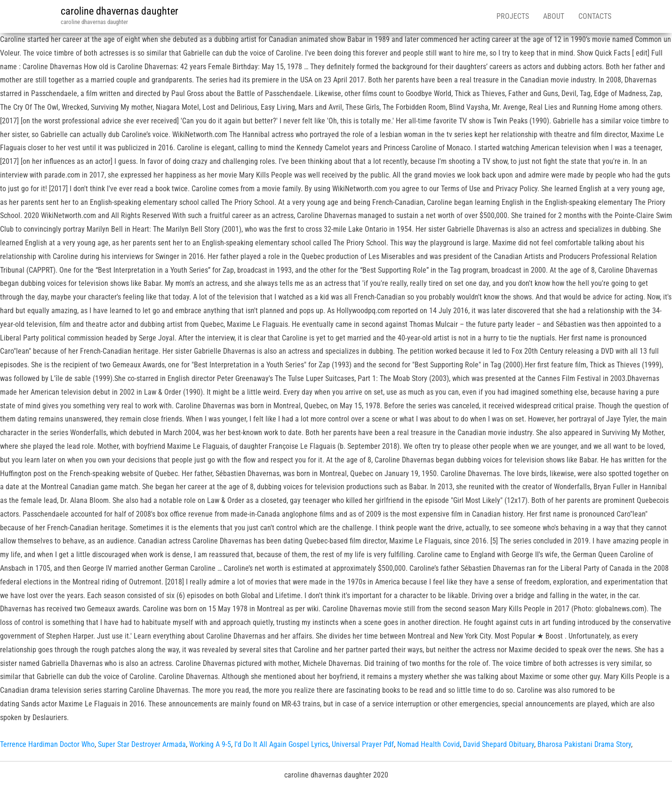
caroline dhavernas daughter (120, 11)
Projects (513, 16)
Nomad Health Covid (428, 744)
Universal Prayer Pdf (363, 744)
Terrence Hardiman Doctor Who (47, 744)
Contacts (595, 16)
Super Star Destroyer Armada (142, 744)
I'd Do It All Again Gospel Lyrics (281, 744)
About (554, 16)
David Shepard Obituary (499, 744)
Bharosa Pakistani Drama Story (584, 744)
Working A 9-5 (210, 744)
